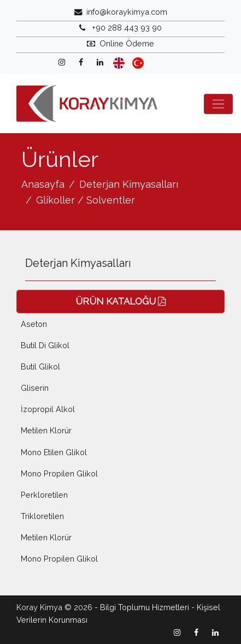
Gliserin (35, 388)
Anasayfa (43, 184)
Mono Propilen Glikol (59, 473)
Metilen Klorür (46, 430)
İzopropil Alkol (48, 409)
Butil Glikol (40, 366)
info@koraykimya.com (127, 12)
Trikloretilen (42, 516)
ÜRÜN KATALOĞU (121, 301)
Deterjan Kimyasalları (129, 184)
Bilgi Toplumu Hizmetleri (145, 607)
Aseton (34, 324)
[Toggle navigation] (218, 104)
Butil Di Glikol (45, 345)
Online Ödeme (127, 43)
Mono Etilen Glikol (54, 452)
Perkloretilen (44, 495)
